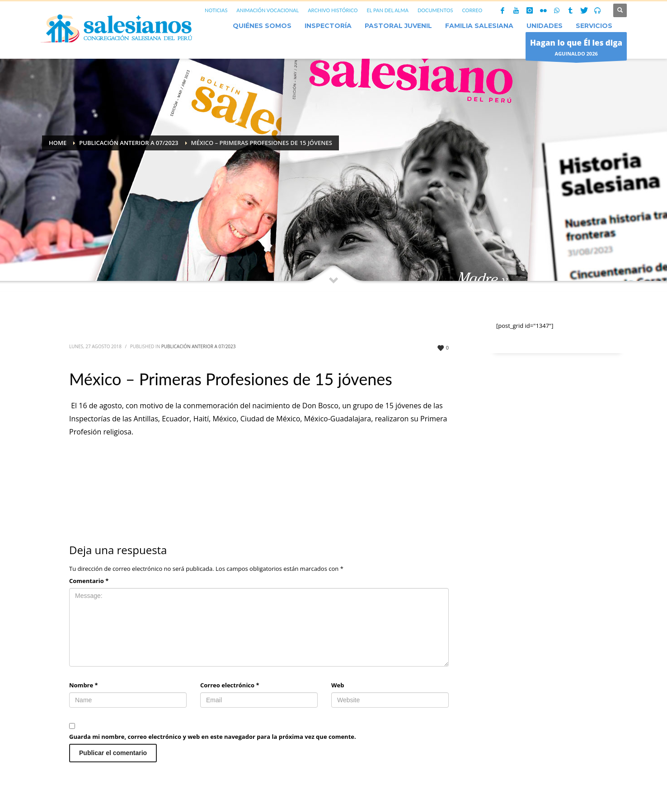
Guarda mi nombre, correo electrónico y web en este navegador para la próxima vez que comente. (213, 737)
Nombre (84, 685)
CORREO (472, 10)
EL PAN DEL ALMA (387, 10)
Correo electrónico (230, 685)
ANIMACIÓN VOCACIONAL (268, 10)
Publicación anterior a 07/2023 (199, 346)
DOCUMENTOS (435, 10)
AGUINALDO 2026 (576, 49)
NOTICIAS (216, 10)
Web (338, 685)
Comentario (89, 581)
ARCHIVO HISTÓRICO (333, 10)
